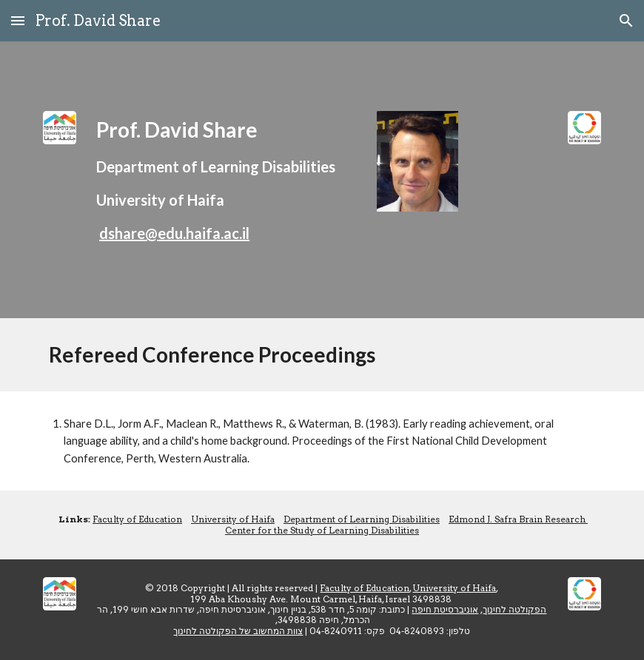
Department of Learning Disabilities (362, 519)
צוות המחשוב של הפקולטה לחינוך (238, 631)
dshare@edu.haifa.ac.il (174, 233)
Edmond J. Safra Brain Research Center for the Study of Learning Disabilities (406, 524)
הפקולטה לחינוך (514, 609)
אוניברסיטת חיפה (445, 609)
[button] (18, 20)
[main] (227, 180)
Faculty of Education (137, 519)
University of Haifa (233, 519)
